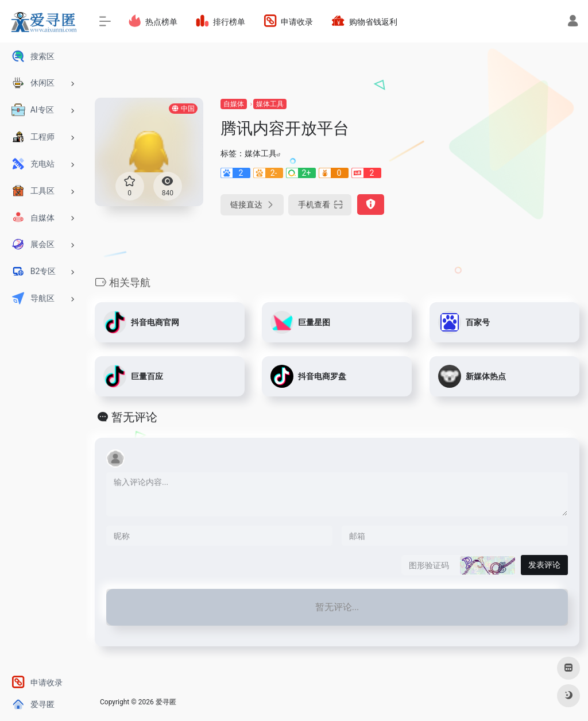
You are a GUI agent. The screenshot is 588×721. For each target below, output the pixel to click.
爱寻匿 (166, 702)
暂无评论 (134, 417)
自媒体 (234, 104)
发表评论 (544, 565)
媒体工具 (270, 104)
